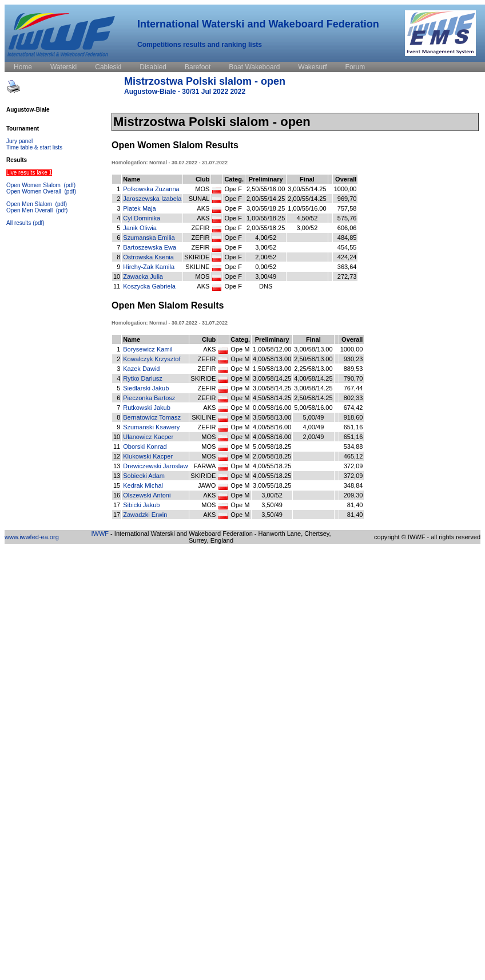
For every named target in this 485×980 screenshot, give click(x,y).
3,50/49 (272, 505)
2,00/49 (314, 437)
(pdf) (69, 185)
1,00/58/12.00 (272, 349)
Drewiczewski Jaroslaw (155, 466)
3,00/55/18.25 (266, 208)
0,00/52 (266, 267)
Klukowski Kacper (148, 456)
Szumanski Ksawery (151, 427)
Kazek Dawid (141, 369)
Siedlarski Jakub (146, 388)
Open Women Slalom (34, 185)
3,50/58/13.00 (272, 417)
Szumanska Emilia (149, 238)
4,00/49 (314, 427)
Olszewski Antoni (147, 495)
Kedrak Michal (143, 485)
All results (19, 223)
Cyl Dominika (142, 218)
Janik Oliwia (140, 228)
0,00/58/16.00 (272, 408)
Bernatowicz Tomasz (152, 417)
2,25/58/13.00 (313, 369)
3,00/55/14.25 (307, 189)
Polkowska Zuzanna (151, 189)
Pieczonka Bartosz (149, 398)
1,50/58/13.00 (272, 369)
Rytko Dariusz (142, 378)
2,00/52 (266, 257)
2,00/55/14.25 (266, 199)
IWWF (100, 534)
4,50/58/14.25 (272, 398)
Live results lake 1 (29, 173)
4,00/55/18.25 (272, 466)
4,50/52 (307, 218)
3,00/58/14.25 (272, 378)
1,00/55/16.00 (307, 208)
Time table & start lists (34, 147)
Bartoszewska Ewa (150, 247)
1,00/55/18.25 (266, 218)
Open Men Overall (30, 210)
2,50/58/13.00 (313, 359)
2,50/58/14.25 (313, 398)
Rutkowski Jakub (147, 408)
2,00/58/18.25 (272, 456)
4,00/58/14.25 (313, 378)
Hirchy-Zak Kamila (149, 267)
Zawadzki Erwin (145, 515)
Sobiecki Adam (144, 476)
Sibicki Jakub (141, 505)
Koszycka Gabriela (149, 286)
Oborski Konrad (145, 446)
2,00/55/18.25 (266, 228)
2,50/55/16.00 (266, 189)
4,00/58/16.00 (272, 427)
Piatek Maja (139, 208)
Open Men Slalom (30, 204)
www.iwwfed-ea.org (32, 537)
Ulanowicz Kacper (148, 437)
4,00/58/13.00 (272, 359)
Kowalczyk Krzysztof (152, 359)
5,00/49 (314, 417)
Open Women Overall (35, 191)
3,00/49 (266, 276)
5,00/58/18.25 (272, 446)
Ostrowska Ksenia (148, 257)
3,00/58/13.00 (313, 349)
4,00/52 (266, 238)
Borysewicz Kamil (148, 349)
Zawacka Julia (143, 276)
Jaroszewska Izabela (152, 199)
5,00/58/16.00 (313, 408)
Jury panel (19, 141)
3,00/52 (307, 228)
